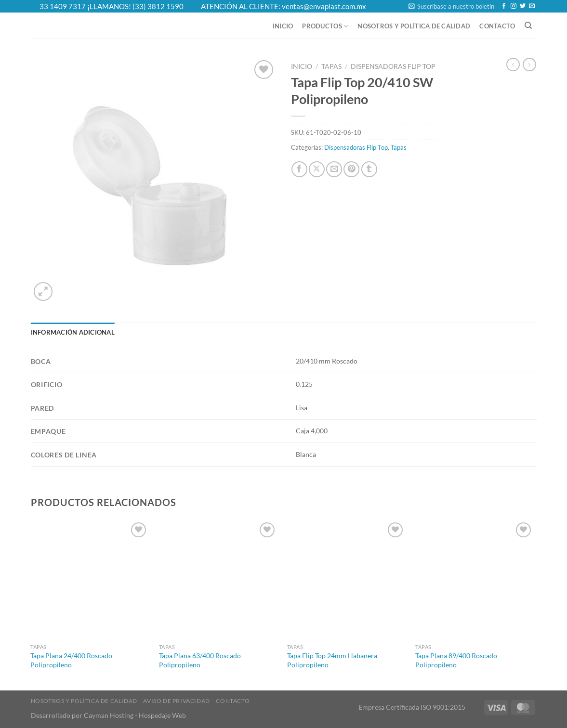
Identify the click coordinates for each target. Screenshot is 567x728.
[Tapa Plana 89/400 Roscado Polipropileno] (475, 579)
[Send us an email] (532, 6)
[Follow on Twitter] (523, 6)
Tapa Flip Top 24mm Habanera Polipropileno (332, 660)
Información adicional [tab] (73, 332)
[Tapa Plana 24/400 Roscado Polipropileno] (90, 579)
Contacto (497, 26)
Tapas (331, 66)
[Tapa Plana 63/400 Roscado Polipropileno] (218, 579)
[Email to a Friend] (334, 169)
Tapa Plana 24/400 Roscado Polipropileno (71, 660)
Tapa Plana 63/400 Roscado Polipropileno (200, 660)
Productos (325, 26)
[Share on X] (317, 169)
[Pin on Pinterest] (351, 169)
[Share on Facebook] (299, 169)
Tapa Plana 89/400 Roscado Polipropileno (456, 660)
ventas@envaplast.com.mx (324, 6)
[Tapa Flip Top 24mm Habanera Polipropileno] (347, 579)
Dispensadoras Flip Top (393, 66)
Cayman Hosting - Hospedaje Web (135, 715)
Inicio (283, 26)
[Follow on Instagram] (514, 6)
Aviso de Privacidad (177, 701)
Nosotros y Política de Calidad (414, 26)
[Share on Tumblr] (369, 169)
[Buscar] (528, 26)
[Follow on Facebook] (504, 6)
